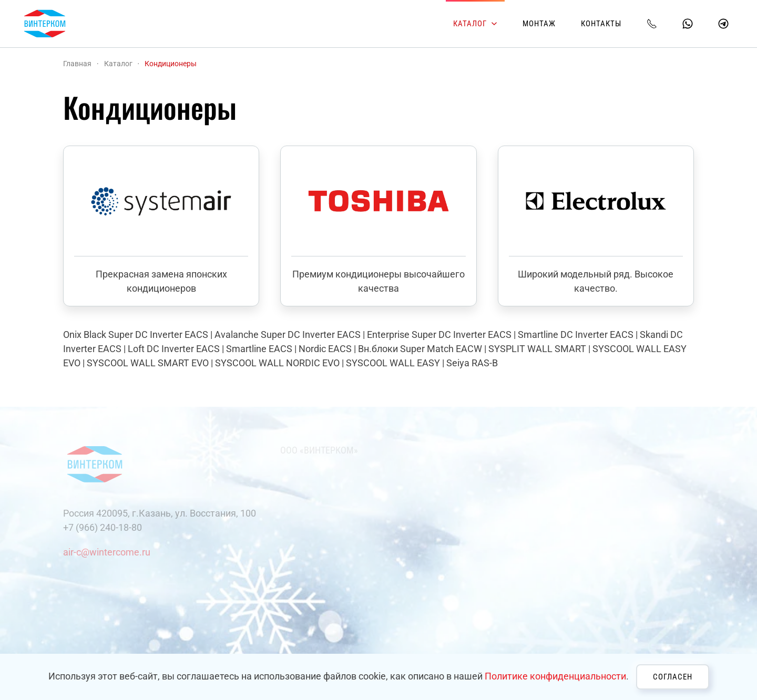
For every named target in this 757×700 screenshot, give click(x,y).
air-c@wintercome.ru (107, 552)
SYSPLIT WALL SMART (537, 349)
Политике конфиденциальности (555, 676)
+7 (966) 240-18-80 (103, 527)
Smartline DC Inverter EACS (576, 334)
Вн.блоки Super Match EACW (420, 349)
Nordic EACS (325, 349)
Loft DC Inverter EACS (174, 349)
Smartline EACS (259, 349)
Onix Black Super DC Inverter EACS (136, 334)
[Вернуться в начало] (45, 24)
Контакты (601, 24)
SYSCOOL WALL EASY (393, 363)
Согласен (673, 677)
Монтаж (539, 24)
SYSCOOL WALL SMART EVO (148, 363)
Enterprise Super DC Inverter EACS (439, 334)
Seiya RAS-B (472, 363)
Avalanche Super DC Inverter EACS (288, 334)
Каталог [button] (475, 24)
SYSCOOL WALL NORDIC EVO (277, 363)
